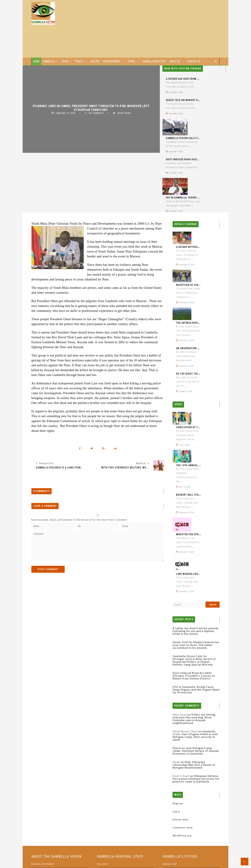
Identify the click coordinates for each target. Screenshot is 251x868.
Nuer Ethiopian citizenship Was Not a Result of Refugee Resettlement (194, 765)
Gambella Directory (154, 61)
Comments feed (182, 827)
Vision (65, 61)
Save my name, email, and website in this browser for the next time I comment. (79, 520)
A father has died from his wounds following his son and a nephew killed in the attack (195, 631)
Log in (176, 811)
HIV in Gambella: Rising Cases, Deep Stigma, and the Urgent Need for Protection (196, 689)
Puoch (177, 748)
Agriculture (170, 864)
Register (178, 803)
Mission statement (43, 864)
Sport (178, 404)
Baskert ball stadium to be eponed (199, 495)
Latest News (124, 113)
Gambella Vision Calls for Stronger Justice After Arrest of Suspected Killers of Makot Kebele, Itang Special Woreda (194, 660)
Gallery (95, 61)
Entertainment (112, 61)
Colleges (102, 864)
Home (36, 61)
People (79, 61)
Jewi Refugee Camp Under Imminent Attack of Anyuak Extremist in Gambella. (196, 751)
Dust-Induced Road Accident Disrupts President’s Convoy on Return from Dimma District (194, 676)
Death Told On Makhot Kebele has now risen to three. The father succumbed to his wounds (196, 645)
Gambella (49, 61)
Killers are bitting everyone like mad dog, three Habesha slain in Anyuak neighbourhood (194, 719)
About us (175, 61)
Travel (132, 61)
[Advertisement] (149, 29)
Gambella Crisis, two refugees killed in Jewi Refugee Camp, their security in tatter (195, 735)
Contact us (194, 61)
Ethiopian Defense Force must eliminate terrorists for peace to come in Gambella (196, 779)
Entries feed (180, 819)
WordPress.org (182, 835)
